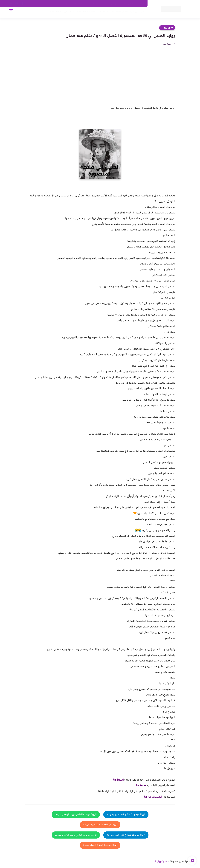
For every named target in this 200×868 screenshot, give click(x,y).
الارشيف (66, 4)
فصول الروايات (137, 13)
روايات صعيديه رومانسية (85, 13)
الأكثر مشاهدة (106, 13)
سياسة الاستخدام (100, 4)
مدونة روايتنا (161, 862)
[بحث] (11, 13)
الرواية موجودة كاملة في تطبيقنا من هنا (100, 825)
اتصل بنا (140, 4)
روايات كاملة (121, 13)
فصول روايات (167, 28)
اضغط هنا (118, 780)
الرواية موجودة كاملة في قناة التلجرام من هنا (126, 815)
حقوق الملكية (127, 4)
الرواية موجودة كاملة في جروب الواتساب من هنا (76, 815)
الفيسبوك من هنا (153, 797)
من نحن (114, 4)
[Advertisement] (100, 70)
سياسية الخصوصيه (81, 4)
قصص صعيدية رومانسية (58, 13)
